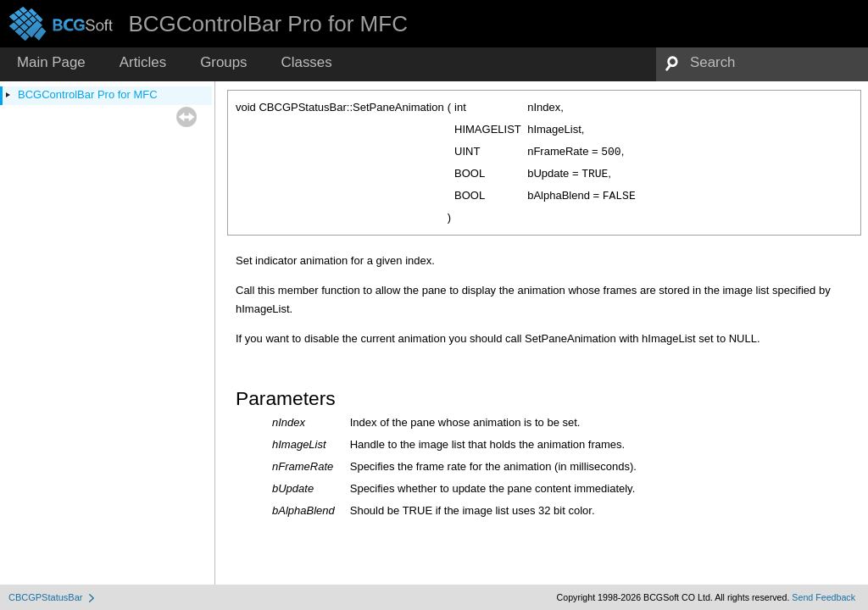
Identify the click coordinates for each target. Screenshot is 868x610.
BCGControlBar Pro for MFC (88, 94)
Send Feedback (823, 597)
